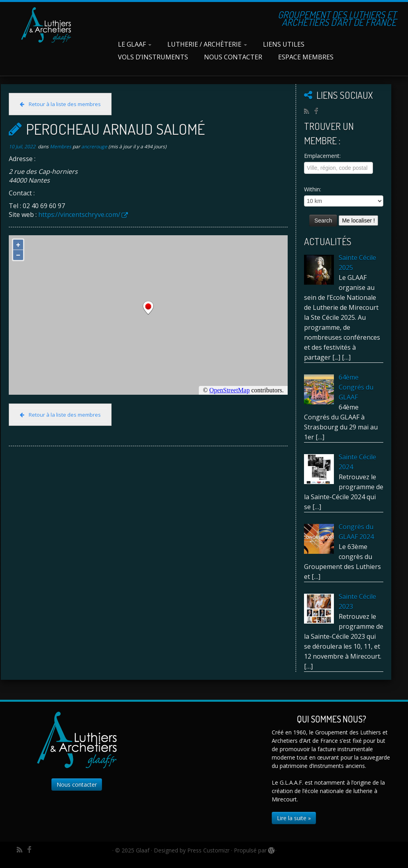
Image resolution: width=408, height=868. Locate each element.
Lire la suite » (294, 818)
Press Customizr (208, 850)
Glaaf (143, 850)
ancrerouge (94, 147)
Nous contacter (233, 57)
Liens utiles (284, 44)
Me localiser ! (358, 220)
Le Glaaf (135, 44)
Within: (313, 189)
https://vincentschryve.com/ (79, 215)
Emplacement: (322, 156)
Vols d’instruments (153, 57)
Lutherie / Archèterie (207, 44)
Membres (61, 147)
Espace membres (306, 57)
